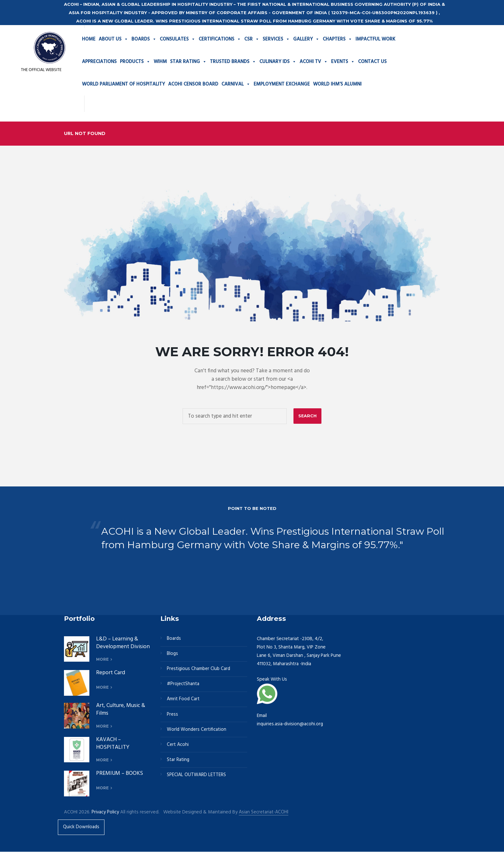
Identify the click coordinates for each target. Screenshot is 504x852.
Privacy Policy (105, 812)
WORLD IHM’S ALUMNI (337, 84)
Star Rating (178, 763)
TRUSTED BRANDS (233, 62)
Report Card (111, 673)
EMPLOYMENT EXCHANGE (282, 84)
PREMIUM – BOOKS (120, 774)
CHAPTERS (337, 39)
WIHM (160, 62)
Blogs (173, 654)
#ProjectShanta (183, 685)
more (103, 660)
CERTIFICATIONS (220, 39)
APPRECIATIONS (99, 62)
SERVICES (276, 39)
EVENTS (343, 62)
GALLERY (306, 39)
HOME (89, 39)
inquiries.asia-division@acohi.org (290, 724)
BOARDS (144, 39)
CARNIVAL (236, 84)
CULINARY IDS (278, 62)
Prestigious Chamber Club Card (199, 670)
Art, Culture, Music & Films (122, 710)
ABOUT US (113, 39)
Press (172, 716)
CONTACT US (372, 62)
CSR (252, 39)
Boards (174, 639)
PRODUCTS (135, 62)
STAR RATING (188, 62)
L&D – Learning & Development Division (118, 647)
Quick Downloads (81, 827)
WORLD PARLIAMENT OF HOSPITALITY (123, 84)
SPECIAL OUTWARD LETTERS (197, 778)
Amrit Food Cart (184, 701)
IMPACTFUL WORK (375, 39)
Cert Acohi (178, 747)
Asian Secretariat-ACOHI (264, 812)
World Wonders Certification (197, 732)
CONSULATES (178, 39)
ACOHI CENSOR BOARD (193, 84)
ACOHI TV (314, 62)
